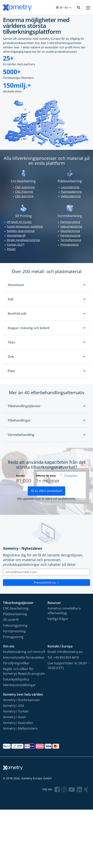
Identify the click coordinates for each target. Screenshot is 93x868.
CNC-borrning (24, 196)
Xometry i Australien (18, 723)
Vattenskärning (71, 196)
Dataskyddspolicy (16, 679)
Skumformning (70, 231)
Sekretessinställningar (19, 685)
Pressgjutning (70, 244)
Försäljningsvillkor (16, 663)
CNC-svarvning (25, 187)
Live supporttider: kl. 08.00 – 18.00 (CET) (68, 665)
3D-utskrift (11, 620)
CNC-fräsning (24, 192)
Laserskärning (70, 187)
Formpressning (70, 235)
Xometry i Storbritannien (21, 700)
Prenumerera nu (47, 582)
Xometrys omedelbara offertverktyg (64, 611)
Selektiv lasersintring (21, 231)
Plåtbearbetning (15, 614)
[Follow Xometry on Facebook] (57, 789)
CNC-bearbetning (16, 608)
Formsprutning (70, 222)
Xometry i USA (13, 706)
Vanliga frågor (58, 619)
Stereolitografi (16, 235)
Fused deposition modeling (25, 226)
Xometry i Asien (14, 717)
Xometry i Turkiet (16, 711)
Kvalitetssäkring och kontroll (24, 652)
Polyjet (11, 249)
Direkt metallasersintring (23, 240)
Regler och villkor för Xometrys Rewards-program (24, 671)
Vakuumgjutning (71, 226)
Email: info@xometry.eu (65, 652)
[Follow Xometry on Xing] (86, 789)
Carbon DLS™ (16, 244)
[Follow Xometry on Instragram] (64, 789)
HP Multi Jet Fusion (19, 222)
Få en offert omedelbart (46, 491)
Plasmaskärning (71, 192)
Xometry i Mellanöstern (20, 728)
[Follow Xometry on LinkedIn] (79, 789)
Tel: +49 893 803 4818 (63, 657)
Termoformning (71, 240)
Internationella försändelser (24, 657)
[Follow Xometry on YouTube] (72, 789)
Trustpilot (71, 476)
